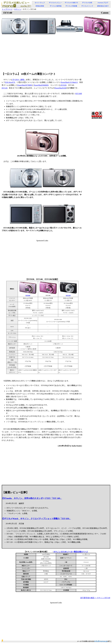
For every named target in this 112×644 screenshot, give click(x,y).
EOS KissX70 (10, 82)
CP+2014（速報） (19, 80)
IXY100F (79, 94)
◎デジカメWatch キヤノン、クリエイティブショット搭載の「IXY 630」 (37, 519)
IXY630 (64, 85)
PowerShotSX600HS (41, 85)
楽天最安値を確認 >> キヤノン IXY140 (95, 598)
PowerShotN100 (60, 88)
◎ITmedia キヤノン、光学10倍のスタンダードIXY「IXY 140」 (32, 498)
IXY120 (4, 88)
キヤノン (18, 9)
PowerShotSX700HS (25, 85)
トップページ (7, 9)
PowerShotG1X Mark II (69, 82)
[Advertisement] (56, 53)
